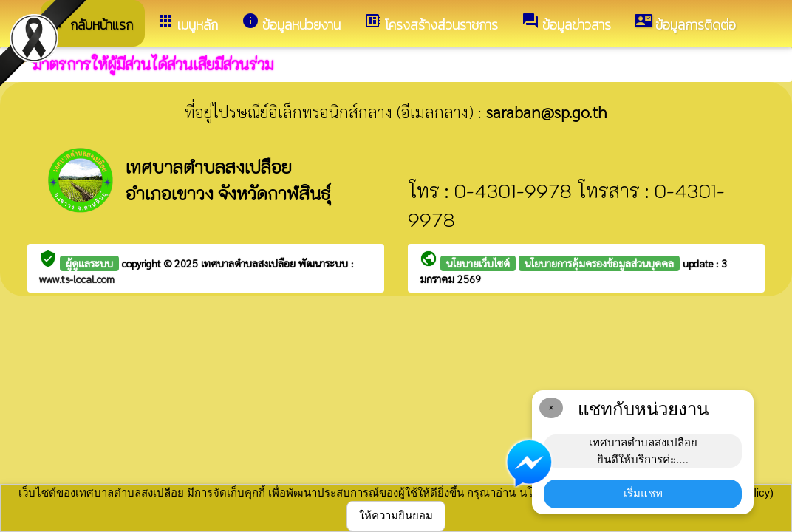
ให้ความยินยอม (396, 515)
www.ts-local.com (77, 279)
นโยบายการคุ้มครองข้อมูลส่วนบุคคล (599, 263)
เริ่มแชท (643, 493)
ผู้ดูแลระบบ (89, 263)
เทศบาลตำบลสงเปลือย (250, 263)
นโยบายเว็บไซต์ (478, 263)
